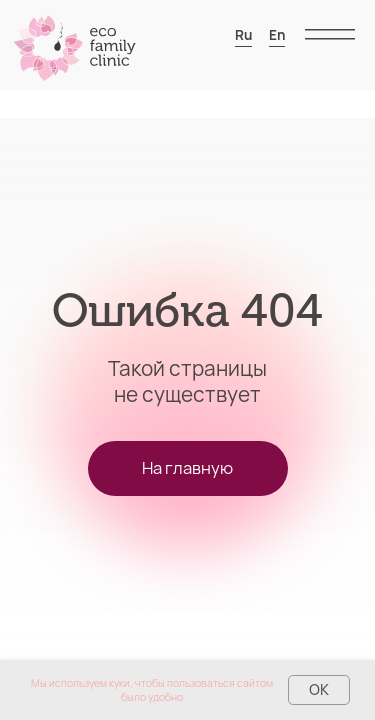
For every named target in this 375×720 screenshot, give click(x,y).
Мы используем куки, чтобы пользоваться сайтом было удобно (152, 690)
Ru (243, 35)
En (277, 35)
